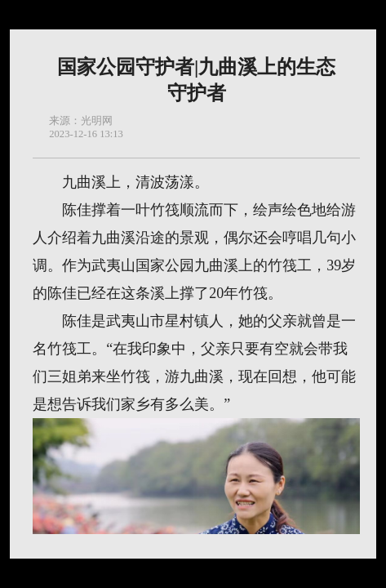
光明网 (97, 121)
